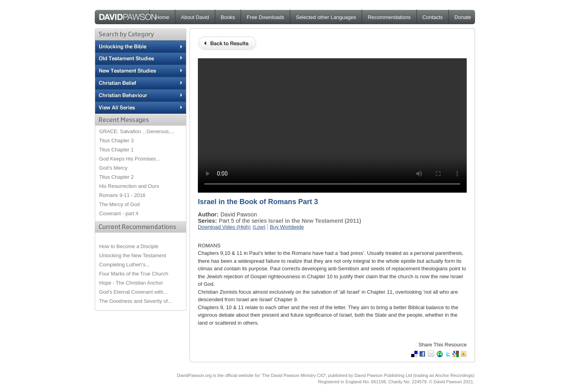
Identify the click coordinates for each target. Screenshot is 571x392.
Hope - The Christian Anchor (131, 283)
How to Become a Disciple (129, 246)
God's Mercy (113, 168)
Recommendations (389, 17)
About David (195, 17)
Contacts (432, 17)
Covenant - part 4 (119, 213)
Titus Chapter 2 (116, 177)
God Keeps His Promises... (130, 159)
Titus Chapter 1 (116, 150)
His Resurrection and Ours (129, 186)
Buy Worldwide (287, 227)
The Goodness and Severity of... (136, 301)
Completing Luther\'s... (125, 265)
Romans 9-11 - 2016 (122, 195)
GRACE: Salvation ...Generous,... (137, 131)
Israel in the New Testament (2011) (315, 221)
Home (162, 17)
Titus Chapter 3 (116, 141)
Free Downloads (265, 17)
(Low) (259, 227)
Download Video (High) (224, 227)
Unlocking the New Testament (133, 255)
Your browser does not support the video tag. (332, 125)
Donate (463, 17)
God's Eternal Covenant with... (133, 292)
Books (228, 17)
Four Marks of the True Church (134, 274)
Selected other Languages (326, 17)
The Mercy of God (119, 204)
